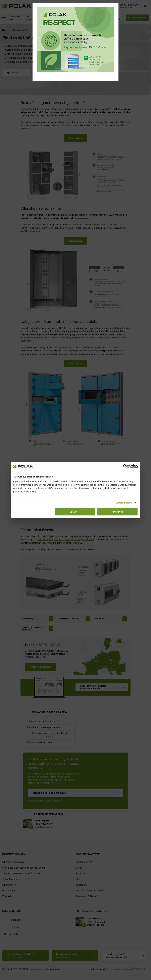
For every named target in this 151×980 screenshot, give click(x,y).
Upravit (75, 512)
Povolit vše (117, 512)
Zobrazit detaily (124, 503)
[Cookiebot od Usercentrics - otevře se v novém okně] (125, 466)
